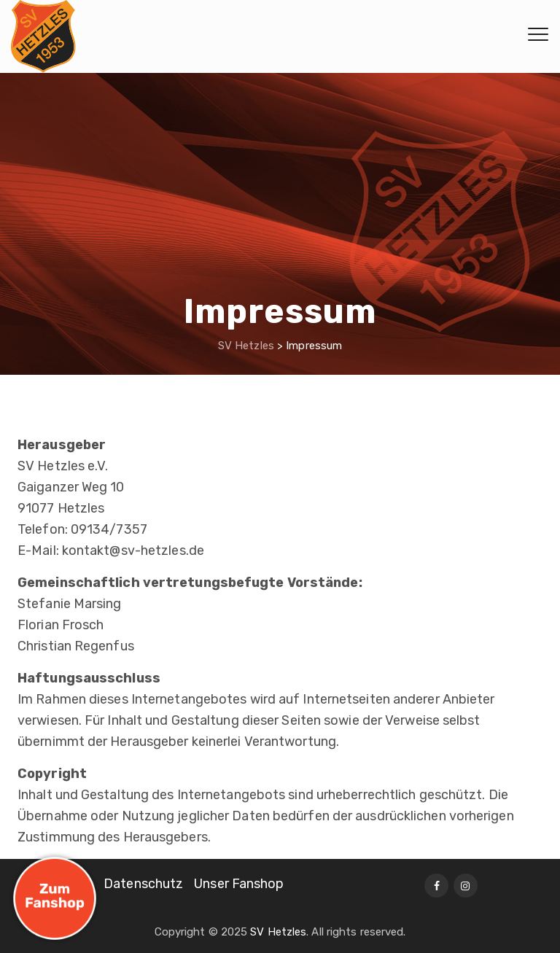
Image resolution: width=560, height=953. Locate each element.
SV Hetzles (278, 932)
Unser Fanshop (239, 884)
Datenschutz (143, 884)
